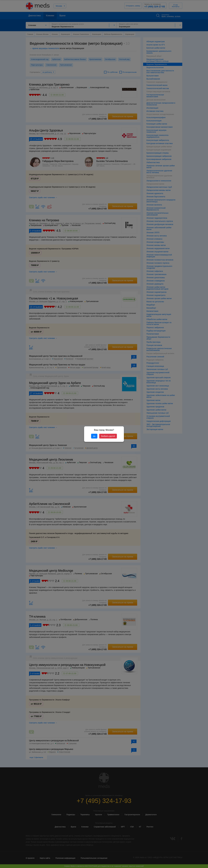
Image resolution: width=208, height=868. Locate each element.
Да (94, 436)
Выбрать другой (108, 436)
